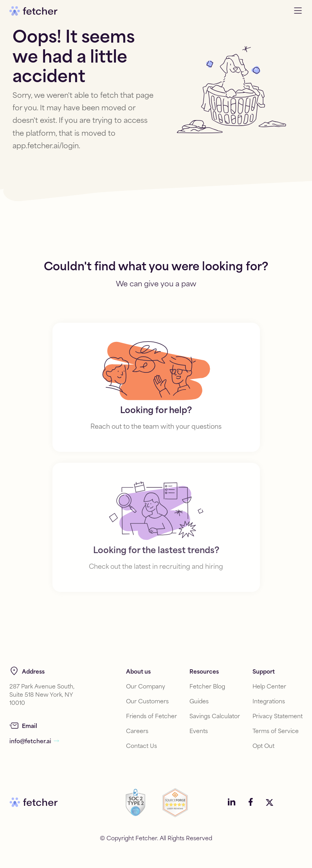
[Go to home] (33, 11)
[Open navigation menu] (298, 11)
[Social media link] (232, 803)
